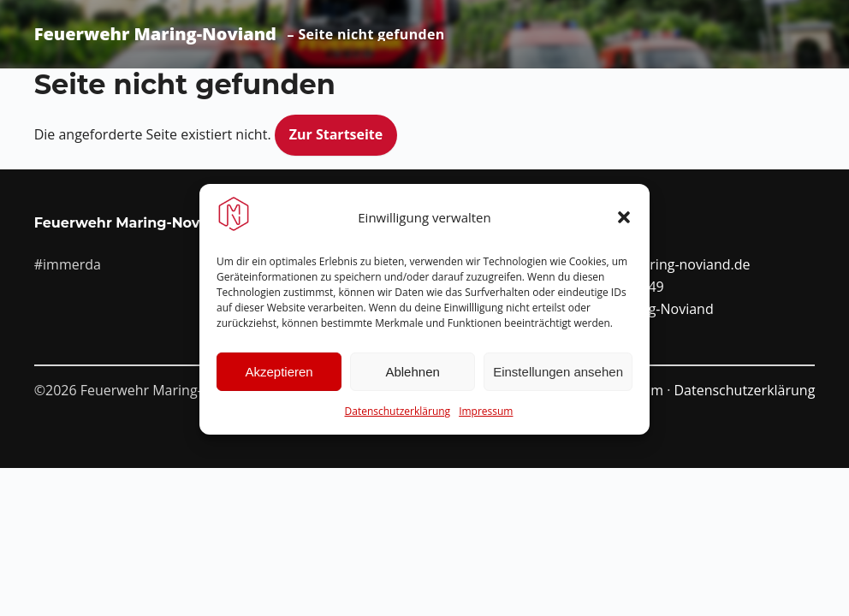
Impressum (486, 417)
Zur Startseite (336, 134)
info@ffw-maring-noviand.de (659, 264)
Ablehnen (412, 378)
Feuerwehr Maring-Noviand (155, 34)
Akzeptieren (279, 378)
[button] (624, 223)
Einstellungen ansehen (558, 378)
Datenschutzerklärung (398, 417)
